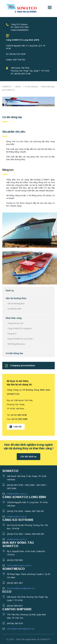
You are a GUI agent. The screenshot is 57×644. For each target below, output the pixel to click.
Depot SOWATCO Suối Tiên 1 (21, 339)
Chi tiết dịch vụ (28, 457)
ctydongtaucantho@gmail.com (21, 629)
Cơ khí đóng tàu (14, 353)
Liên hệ (16, 427)
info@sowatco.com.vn (17, 494)
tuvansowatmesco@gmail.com (21, 588)
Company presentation (20, 366)
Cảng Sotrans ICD (16, 323)
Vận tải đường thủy (16, 298)
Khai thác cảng (14, 318)
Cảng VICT (12, 334)
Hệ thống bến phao (16, 344)
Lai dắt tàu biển (15, 309)
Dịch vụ (10, 291)
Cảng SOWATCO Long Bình (20, 328)
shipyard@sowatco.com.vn (19, 565)
